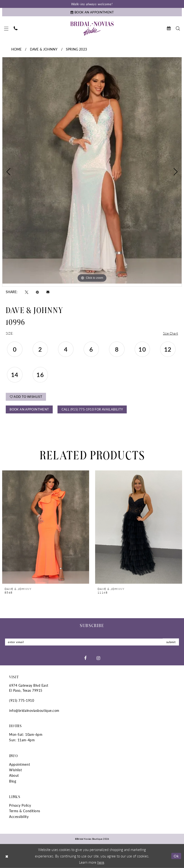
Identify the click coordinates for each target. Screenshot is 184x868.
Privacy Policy (20, 805)
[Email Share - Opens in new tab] (48, 292)
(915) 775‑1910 (22, 700)
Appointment (20, 764)
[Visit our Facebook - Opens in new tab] (85, 658)
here (101, 862)
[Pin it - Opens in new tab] (37, 292)
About (14, 775)
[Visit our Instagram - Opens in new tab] (98, 658)
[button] (6, 29)
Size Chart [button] (170, 333)
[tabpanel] (92, 170)
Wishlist (15, 770)
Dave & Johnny (44, 49)
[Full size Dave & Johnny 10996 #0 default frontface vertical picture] (92, 170)
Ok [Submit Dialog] (176, 856)
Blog (13, 781)
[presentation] (46, 527)
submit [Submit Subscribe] (171, 642)
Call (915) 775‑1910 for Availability (92, 409)
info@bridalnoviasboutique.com (34, 710)
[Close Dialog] (7, 856)
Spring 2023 (76, 49)
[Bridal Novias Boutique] (92, 29)
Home (17, 49)
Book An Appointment (29, 409)
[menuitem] (6, 29)
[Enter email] (92, 642)
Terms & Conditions (25, 811)
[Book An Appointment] (92, 12)
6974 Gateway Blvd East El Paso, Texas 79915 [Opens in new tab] (29, 688)
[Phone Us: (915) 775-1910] (16, 28)
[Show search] (178, 28)
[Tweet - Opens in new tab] (27, 292)
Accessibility (19, 817)
